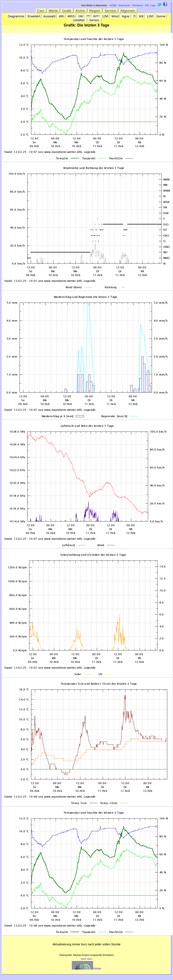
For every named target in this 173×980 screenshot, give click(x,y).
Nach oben (86, 959)
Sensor (95, 20)
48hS (71, 16)
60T (96, 16)
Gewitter (79, 20)
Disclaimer (138, 5)
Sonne (161, 16)
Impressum (124, 5)
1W (80, 16)
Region (95, 11)
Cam (41, 11)
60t (141, 16)
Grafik (67, 11)
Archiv (81, 11)
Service (111, 11)
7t (134, 16)
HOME (113, 5)
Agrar (126, 16)
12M (105, 16)
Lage (153, 5)
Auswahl (49, 16)
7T (88, 16)
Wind (115, 16)
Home (86, 968)
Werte (54, 11)
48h (61, 16)
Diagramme (16, 16)
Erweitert (34, 16)
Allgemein (128, 11)
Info (147, 5)
